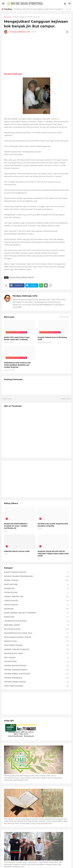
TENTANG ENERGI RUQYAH (36, 682)
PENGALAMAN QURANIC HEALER (26, 17)
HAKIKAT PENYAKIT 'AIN (36, 597)
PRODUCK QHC (36, 641)
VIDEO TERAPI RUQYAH (36, 686)
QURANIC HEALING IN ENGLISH (36, 650)
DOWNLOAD (36, 589)
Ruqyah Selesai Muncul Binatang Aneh (52, 338)
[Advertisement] (36, 54)
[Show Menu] (3, 4)
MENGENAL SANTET (36, 625)
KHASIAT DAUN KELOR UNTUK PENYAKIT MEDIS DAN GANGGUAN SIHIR (53, 553)
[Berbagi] (67, 32)
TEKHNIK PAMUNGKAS (36, 678)
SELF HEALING (36, 658)
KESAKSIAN (36, 609)
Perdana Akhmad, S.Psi (25, 296)
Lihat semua (64, 317)
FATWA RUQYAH (36, 593)
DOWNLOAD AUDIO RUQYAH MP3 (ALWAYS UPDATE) (53, 525)
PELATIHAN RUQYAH (36, 629)
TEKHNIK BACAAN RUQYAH (36, 666)
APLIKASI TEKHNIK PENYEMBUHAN (36, 576)
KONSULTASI (36, 617)
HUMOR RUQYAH (36, 601)
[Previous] (67, 9)
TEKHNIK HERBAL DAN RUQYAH (36, 674)
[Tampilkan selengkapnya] (50, 285)
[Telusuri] (70, 4)
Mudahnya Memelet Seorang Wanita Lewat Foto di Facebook (38, 9)
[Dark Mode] (65, 4)
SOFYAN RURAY (36, 662)
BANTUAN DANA (36, 585)
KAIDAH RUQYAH (36, 605)
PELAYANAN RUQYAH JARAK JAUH (36, 633)
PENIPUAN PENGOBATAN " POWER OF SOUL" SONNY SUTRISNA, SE (16, 526)
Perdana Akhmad (13, 74)
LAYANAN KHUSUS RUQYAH (36, 621)
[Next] (70, 9)
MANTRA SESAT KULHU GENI (17, 551)
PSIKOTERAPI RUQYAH (36, 645)
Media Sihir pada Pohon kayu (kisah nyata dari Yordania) (17, 338)
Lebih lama (66, 399)
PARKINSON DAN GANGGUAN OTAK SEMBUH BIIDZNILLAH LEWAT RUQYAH (17, 365)
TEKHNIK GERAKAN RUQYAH (36, 670)
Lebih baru (7, 399)
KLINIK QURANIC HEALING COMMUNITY (36, 613)
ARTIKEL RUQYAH (36, 580)
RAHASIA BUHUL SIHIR (36, 654)
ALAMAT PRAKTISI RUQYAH (36, 572)
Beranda (7, 17)
